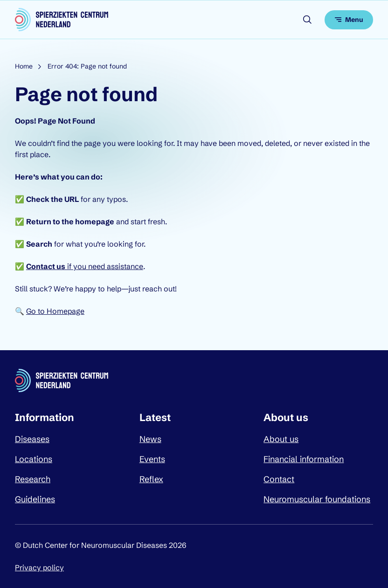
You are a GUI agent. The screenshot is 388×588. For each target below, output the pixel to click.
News (150, 439)
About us (281, 439)
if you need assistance (85, 266)
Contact (279, 479)
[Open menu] (349, 20)
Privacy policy (39, 567)
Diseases (32, 439)
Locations (34, 459)
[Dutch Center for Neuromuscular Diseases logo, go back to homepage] (62, 20)
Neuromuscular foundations (317, 499)
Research (33, 479)
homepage (95, 221)
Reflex (151, 479)
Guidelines (35, 499)
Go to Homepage (55, 311)
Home (24, 66)
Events (152, 459)
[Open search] (307, 20)
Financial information (304, 459)
